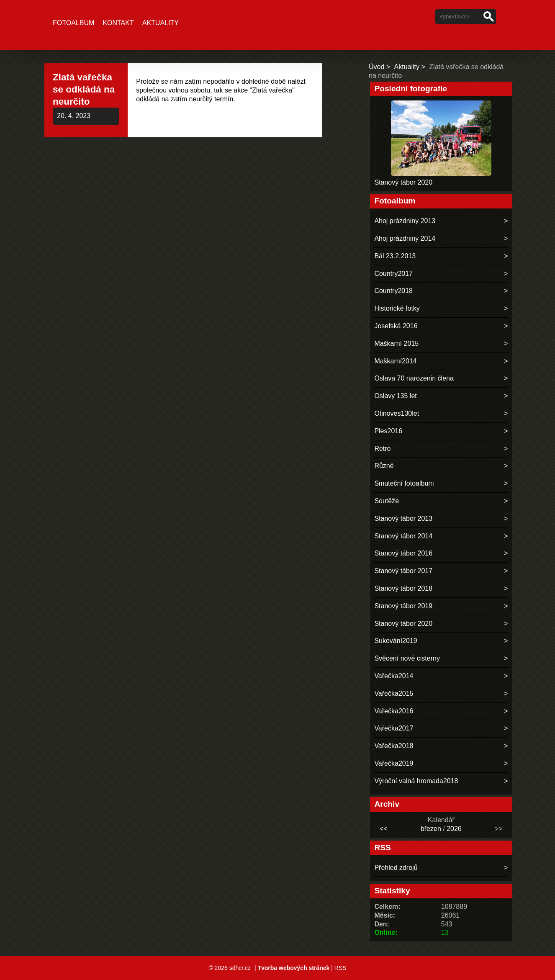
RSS (340, 968)
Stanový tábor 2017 (403, 571)
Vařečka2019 (394, 763)
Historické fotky (397, 308)
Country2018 (393, 291)
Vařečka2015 (394, 693)
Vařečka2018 (394, 746)
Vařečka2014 (394, 676)
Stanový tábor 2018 (403, 588)
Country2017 (393, 274)
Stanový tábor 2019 (403, 606)
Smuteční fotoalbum (404, 483)
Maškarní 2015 (396, 343)
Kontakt (118, 23)
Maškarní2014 (395, 361)
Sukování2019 (396, 641)
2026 (454, 829)
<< (384, 829)
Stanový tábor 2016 (403, 553)
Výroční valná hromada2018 (416, 781)
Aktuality (161, 23)
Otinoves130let (397, 413)
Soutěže (387, 501)
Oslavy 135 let (395, 396)
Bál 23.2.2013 (395, 256)
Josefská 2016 (396, 326)
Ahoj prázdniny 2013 (405, 221)
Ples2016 (388, 431)
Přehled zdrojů (396, 868)
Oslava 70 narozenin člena (414, 378)
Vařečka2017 (394, 728)
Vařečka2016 (394, 711)
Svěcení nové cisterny (407, 658)
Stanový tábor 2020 (403, 182)
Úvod (376, 67)
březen (431, 829)
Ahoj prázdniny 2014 (405, 238)
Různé (384, 466)
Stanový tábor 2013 (403, 518)
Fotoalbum (73, 23)
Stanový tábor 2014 (403, 536)
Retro (382, 449)
